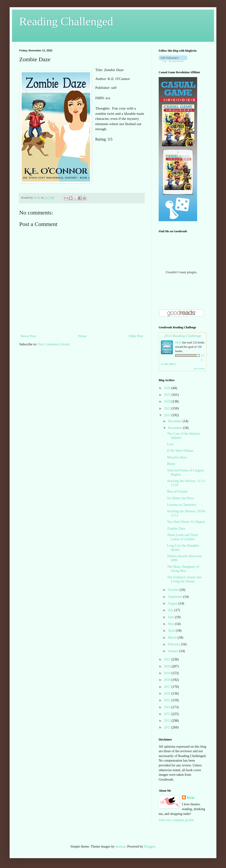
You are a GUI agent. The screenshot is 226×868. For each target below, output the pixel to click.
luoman (120, 847)
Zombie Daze (176, 529)
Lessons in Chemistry (182, 505)
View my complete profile (176, 820)
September (175, 597)
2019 (168, 673)
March (173, 638)
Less (170, 444)
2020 (168, 666)
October (174, 590)
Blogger (149, 847)
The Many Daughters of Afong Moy (183, 569)
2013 (168, 714)
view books (199, 369)
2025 (168, 395)
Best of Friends (177, 492)
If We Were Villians (180, 451)
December (175, 421)
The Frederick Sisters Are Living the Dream (184, 579)
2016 (168, 694)
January (173, 651)
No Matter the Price (180, 498)
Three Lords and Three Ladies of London (182, 537)
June (171, 617)
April (172, 631)
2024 (168, 401)
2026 (168, 388)
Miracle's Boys (177, 457)
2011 (168, 727)
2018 (168, 680)
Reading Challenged (66, 21)
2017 (168, 687)
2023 (168, 408)
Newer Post (28, 336)
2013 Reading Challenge (183, 336)
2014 (168, 707)
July (171, 610)
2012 (168, 721)
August (173, 603)
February (174, 644)
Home (82, 336)
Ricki (178, 342)
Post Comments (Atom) (54, 344)
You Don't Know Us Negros (186, 522)
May (171, 624)
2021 (168, 659)
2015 (168, 700)
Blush (171, 464)
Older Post (136, 336)
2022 (168, 415)
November (175, 428)
